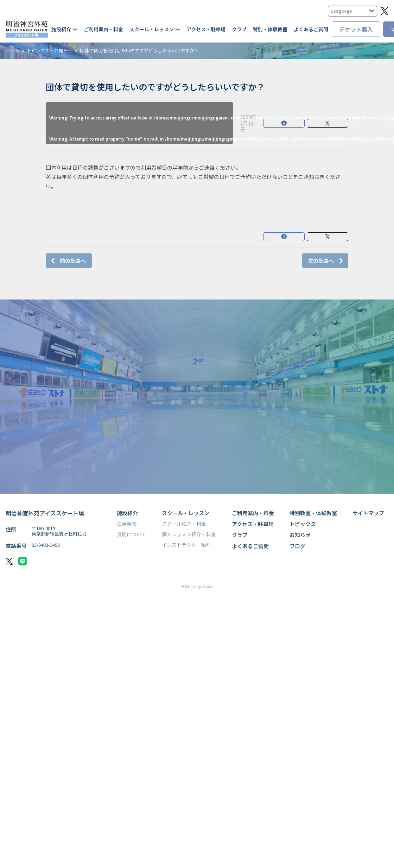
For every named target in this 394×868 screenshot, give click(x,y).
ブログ (297, 546)
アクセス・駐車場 (206, 29)
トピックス (303, 524)
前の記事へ (73, 261)
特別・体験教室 (270, 29)
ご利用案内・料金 (103, 29)
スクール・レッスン (186, 513)
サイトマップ (368, 513)
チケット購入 (356, 29)
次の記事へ (321, 261)
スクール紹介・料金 (184, 524)
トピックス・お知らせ (50, 51)
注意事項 (127, 524)
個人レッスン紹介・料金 (189, 534)
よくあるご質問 (311, 29)
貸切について (132, 534)
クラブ (239, 29)
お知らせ (300, 535)
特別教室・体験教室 (313, 513)
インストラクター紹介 (186, 545)
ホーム (12, 51)
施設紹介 (127, 513)
